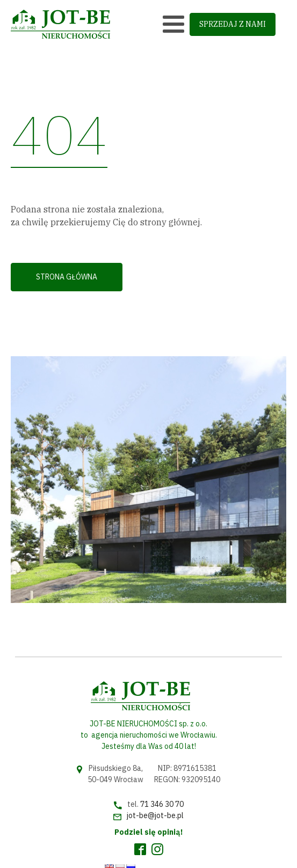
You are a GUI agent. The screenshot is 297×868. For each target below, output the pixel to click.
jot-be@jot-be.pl (155, 815)
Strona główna (67, 277)
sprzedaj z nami (233, 24)
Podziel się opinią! (148, 832)
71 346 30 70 (162, 804)
